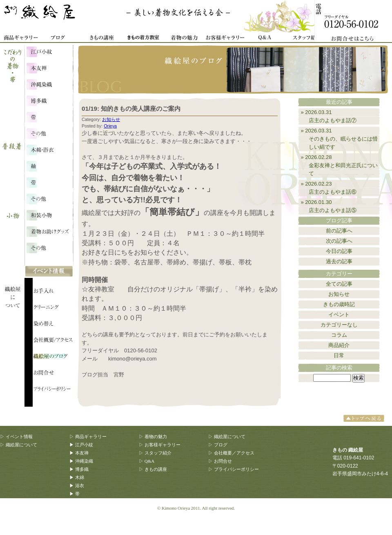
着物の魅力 (184, 39)
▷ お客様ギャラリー (160, 445)
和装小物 (49, 215)
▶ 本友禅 (79, 453)
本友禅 (49, 67)
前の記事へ (339, 231)
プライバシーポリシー (53, 390)
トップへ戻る (365, 418)
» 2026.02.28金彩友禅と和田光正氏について (340, 165)
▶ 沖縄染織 (81, 461)
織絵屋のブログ (53, 358)
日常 (339, 355)
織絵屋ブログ (61, 39)
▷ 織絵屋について (19, 445)
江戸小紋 (49, 51)
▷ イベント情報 (16, 437)
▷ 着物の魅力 (153, 437)
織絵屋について (16, 266)
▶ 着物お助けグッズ (90, 518)
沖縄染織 (49, 84)
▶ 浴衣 (77, 486)
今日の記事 (339, 251)
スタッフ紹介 (306, 39)
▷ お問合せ (220, 461)
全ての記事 (339, 284)
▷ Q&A (147, 461)
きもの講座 (102, 39)
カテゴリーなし (339, 325)
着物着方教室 (143, 39)
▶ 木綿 (77, 477)
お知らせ (111, 119)
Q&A (265, 39)
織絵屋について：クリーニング (53, 309)
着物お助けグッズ (49, 231)
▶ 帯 (75, 494)
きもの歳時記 (339, 304)
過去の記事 (339, 261)
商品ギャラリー (20, 39)
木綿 (49, 149)
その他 (49, 198)
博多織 (49, 100)
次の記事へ (339, 241)
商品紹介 (339, 345)
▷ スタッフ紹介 (155, 453)
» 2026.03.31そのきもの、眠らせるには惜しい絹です (340, 139)
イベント (339, 315)
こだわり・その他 (49, 133)
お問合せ (355, 21)
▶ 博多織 (79, 469)
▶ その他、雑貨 (86, 526)
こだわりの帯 (49, 116)
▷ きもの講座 (153, 469)
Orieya (110, 126)
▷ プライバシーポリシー (234, 469)
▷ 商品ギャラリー (88, 437)
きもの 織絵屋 (41, 16)
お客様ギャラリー (225, 39)
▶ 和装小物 (81, 510)
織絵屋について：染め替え (53, 325)
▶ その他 (79, 502)
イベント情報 (49, 272)
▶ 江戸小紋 (81, 445)
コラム (339, 335)
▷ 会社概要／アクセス (231, 453)
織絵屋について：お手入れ (53, 292)
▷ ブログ (218, 445)
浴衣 (49, 166)
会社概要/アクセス (53, 341)
